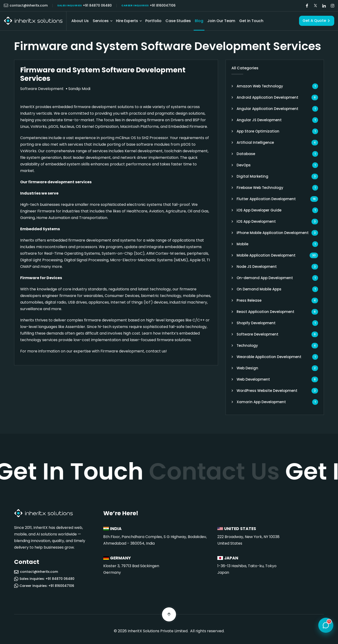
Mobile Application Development (266, 255)
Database (246, 154)
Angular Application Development (267, 109)
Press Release (249, 300)
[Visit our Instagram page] (332, 6)
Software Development (257, 334)
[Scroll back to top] (169, 614)
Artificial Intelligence (255, 142)
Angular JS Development (259, 120)
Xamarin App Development (261, 402)
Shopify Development (256, 323)
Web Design (247, 368)
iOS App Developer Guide (259, 210)
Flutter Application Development (266, 199)
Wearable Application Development (269, 357)
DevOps (244, 165)
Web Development (253, 379)
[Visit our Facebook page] (307, 6)
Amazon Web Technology (260, 86)
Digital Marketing (252, 176)
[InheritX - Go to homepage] (33, 21)
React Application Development (265, 312)
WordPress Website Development (267, 391)
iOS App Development (256, 221)
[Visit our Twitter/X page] (315, 6)
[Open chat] (326, 625)
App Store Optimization (258, 131)
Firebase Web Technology (260, 188)
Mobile (242, 244)
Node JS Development (257, 267)
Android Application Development (267, 97)
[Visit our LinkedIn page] (324, 6)
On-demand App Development (265, 278)
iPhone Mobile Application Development (273, 233)
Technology (247, 345)
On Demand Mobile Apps (259, 289)
